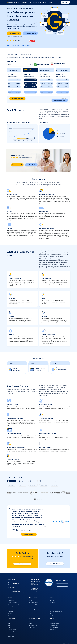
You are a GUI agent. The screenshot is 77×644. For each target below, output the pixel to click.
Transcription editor (33, 625)
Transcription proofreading (14, 605)
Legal (9, 623)
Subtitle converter (54, 625)
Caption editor (32, 628)
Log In (58, 2)
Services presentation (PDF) (56, 607)
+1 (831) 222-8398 (12, 587)
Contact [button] (51, 2)
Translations (11, 611)
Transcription (11, 601)
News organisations (12, 632)
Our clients (52, 603)
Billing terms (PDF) (33, 605)
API (9, 616)
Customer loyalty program (35, 609)
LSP (9, 628)
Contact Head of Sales (30, 33)
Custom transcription (13, 603)
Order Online (22, 563)
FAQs (51, 613)
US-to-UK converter (54, 628)
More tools (52, 634)
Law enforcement (12, 630)
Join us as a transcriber (62, 581)
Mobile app (52, 621)
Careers (51, 616)
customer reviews (23, 41)
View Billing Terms (61, 64)
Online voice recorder (54, 623)
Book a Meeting (18, 591)
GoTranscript (10, 6)
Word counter (53, 630)
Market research (12, 634)
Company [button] (45, 2)
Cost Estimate (17, 6)
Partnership (52, 605)
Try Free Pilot (65, 2)
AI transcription (12, 607)
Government (11, 636)
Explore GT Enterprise (55, 563)
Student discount (33, 607)
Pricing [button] (30, 2)
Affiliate (31, 623)
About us (52, 601)
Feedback (52, 609)
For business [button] (37, 2)
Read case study (29, 533)
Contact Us (18, 583)
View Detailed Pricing (44, 65)
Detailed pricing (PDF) (34, 603)
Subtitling (10, 613)
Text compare (53, 632)
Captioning (10, 609)
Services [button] (24, 2)
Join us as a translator (62, 587)
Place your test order (14, 33)
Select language (11, 62)
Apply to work (32, 621)
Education (10, 621)
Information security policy (56, 611)
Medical (10, 625)
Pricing (30, 601)
